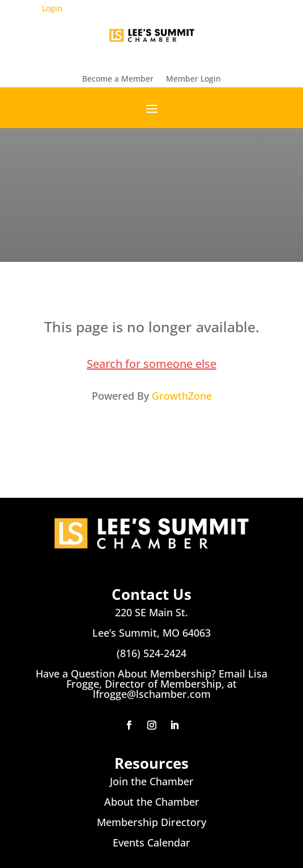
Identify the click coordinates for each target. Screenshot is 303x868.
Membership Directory (151, 822)
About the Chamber (152, 802)
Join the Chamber (152, 781)
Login (52, 8)
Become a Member (118, 79)
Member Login (193, 79)
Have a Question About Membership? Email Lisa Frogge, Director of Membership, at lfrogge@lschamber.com (151, 684)
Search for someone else (151, 364)
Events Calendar (151, 842)
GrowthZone (182, 396)
